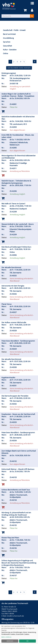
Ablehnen (10, 641)
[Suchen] (32, 16)
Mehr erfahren (6, 637)
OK (27, 641)
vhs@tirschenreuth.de (15, 616)
